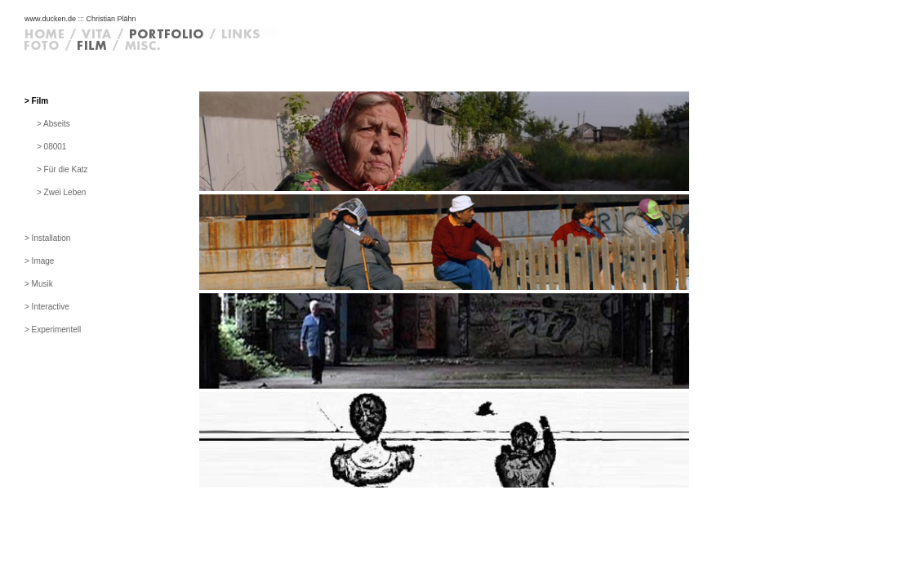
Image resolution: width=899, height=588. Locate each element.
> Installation (47, 238)
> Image (39, 261)
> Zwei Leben (61, 192)
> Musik (39, 284)
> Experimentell (53, 330)
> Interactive (47, 307)
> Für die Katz (62, 169)
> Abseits (53, 124)
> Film (36, 101)
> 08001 (51, 147)
